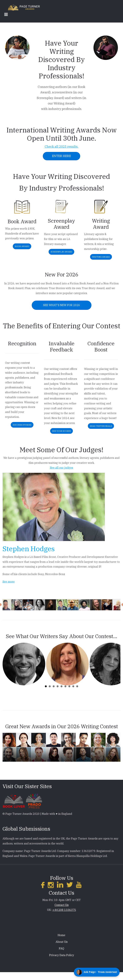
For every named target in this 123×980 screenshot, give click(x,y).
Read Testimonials (101, 426)
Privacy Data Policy (62, 955)
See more (9, 582)
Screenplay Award (61, 252)
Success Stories (22, 425)
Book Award (22, 246)
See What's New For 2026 (62, 305)
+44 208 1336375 (64, 910)
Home (61, 935)
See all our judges (61, 468)
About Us (62, 942)
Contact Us (62, 905)
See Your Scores (61, 431)
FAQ (61, 948)
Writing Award (101, 257)
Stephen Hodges (29, 549)
